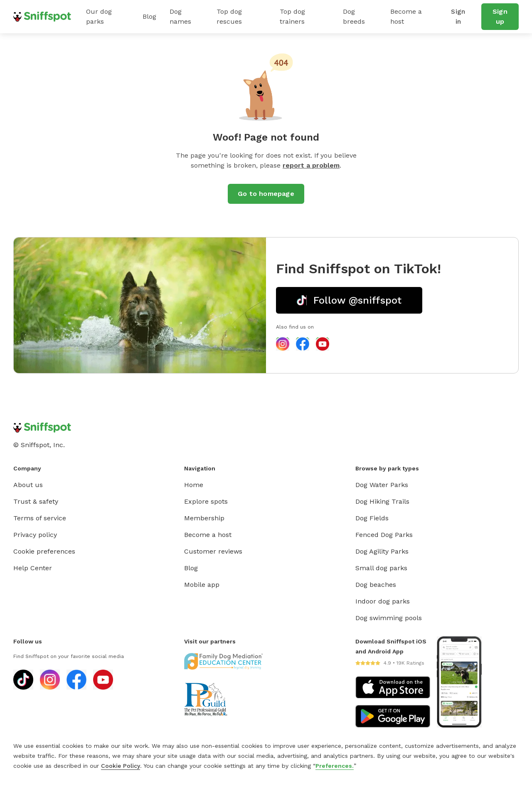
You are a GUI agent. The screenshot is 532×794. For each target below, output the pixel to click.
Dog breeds (354, 16)
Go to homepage (266, 194)
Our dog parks (99, 16)
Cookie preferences (44, 551)
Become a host (406, 16)
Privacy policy (35, 535)
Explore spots (206, 501)
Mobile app (202, 585)
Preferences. (335, 766)
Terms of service (40, 518)
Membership (204, 518)
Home (194, 485)
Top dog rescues (229, 16)
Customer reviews (213, 551)
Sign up (500, 16)
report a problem (311, 165)
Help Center (33, 568)
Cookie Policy (121, 766)
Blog (149, 16)
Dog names (180, 16)
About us (28, 485)
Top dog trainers (292, 16)
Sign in (458, 16)
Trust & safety (36, 501)
